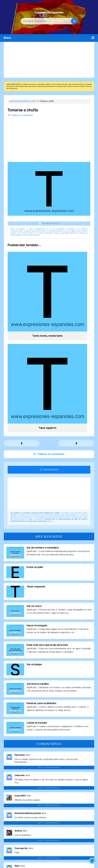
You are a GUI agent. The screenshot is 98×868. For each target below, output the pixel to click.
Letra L (9, 831)
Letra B (19, 827)
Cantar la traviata (37, 591)
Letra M (18, 831)
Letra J (87, 827)
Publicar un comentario (22, 115)
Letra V (40, 836)
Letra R (62, 831)
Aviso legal (55, 860)
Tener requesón (36, 455)
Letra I (79, 827)
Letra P (45, 831)
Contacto (61, 864)
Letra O (36, 831)
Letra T (79, 831)
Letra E (45, 827)
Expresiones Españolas (49, 11)
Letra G (62, 827)
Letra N (27, 831)
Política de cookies (42, 864)
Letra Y (49, 836)
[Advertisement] (49, 60)
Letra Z (58, 836)
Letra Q (53, 831)
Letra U (88, 831)
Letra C (28, 827)
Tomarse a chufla (23, 110)
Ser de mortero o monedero (43, 416)
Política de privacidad (76, 860)
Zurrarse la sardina (38, 552)
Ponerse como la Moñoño (41, 572)
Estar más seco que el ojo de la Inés (47, 513)
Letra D (37, 827)
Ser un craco (34, 474)
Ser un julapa (34, 533)
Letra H (71, 827)
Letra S (71, 831)
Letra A (10, 827)
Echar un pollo (35, 435)
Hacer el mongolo (37, 494)
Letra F (54, 827)
